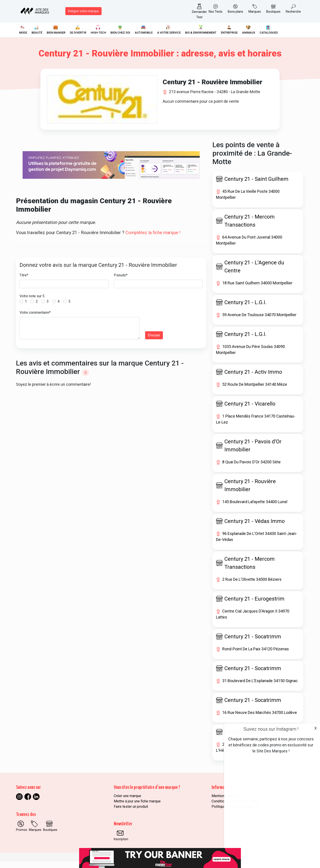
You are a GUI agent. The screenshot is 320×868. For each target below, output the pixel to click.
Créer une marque (127, 803)
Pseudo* (121, 282)
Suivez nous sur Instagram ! (271, 729)
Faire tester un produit (131, 813)
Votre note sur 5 (32, 303)
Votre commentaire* (35, 319)
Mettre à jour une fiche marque (137, 808)
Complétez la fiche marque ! (153, 239)
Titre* (24, 282)
